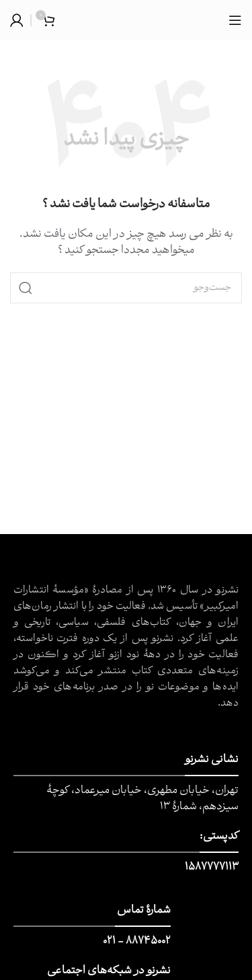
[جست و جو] (126, 288)
